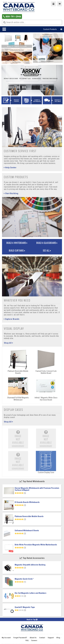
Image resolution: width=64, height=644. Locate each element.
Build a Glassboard (47, 243)
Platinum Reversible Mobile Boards (29, 516)
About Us (33, 638)
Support (51, 638)
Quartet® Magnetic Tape (25, 607)
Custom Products (50, 29)
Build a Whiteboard (17, 243)
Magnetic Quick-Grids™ (24, 579)
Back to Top (32, 620)
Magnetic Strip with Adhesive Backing (30, 565)
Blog (58, 638)
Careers (34, 640)
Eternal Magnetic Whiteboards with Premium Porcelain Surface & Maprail (37, 489)
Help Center (10, 168)
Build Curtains (17, 250)
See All (47, 250)
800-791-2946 (12, 17)
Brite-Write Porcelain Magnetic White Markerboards (36, 545)
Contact (42, 638)
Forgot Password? (20, 638)
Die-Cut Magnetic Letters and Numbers (31, 593)
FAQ (27, 640)
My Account (6, 638)
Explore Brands (12, 319)
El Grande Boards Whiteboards (27, 502)
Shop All (8, 343)
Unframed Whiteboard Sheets (27, 531)
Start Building (11, 193)
